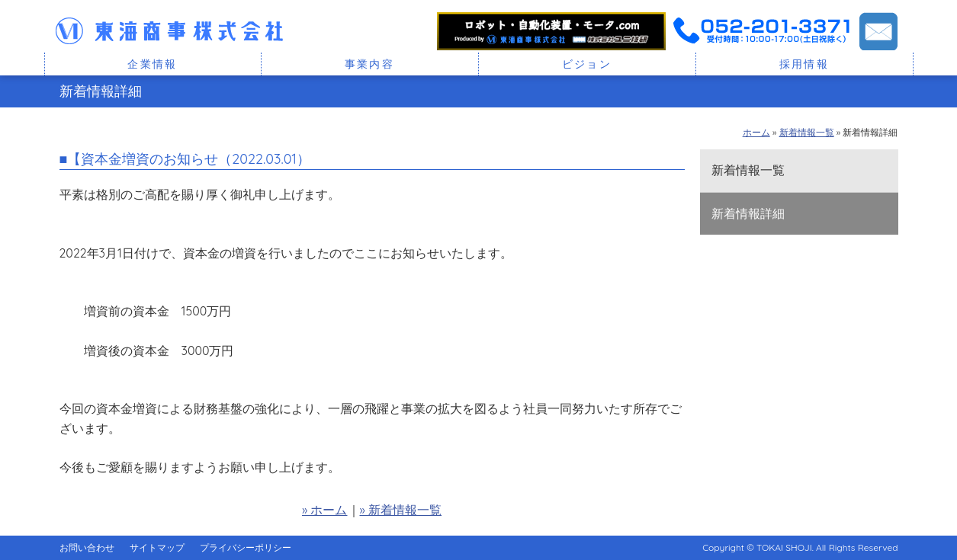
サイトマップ (157, 547)
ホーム (756, 132)
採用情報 (804, 64)
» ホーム (325, 510)
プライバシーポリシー (246, 547)
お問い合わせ (87, 547)
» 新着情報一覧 (401, 510)
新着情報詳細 (748, 213)
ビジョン (587, 64)
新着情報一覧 (807, 132)
